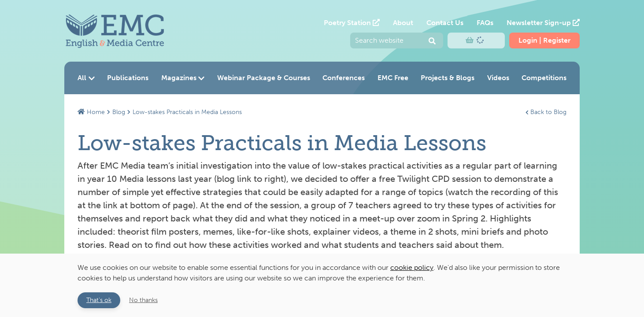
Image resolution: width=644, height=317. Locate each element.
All (86, 78)
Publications (128, 78)
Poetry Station (352, 23)
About (403, 23)
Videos (498, 78)
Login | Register (544, 40)
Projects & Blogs (448, 78)
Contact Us (445, 23)
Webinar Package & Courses (264, 78)
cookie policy (412, 267)
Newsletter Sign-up (543, 23)
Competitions (544, 78)
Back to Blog (546, 112)
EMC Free (393, 78)
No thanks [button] (143, 300)
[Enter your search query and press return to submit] (397, 41)
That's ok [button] (99, 300)
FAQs (485, 23)
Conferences (344, 78)
